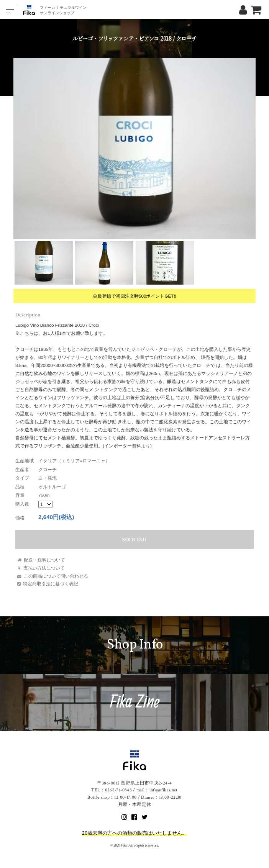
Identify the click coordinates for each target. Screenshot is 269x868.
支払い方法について (44, 568)
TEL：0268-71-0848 (112, 790)
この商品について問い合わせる (56, 576)
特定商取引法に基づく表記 (51, 584)
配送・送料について (44, 560)
